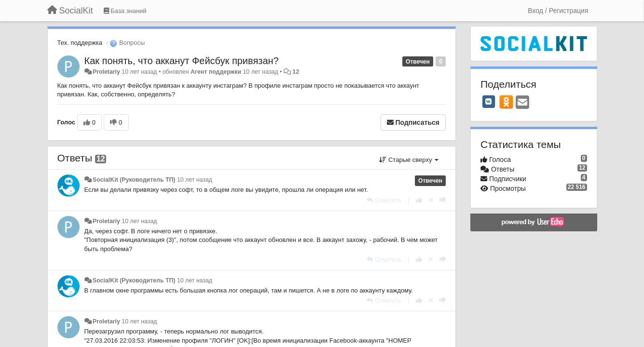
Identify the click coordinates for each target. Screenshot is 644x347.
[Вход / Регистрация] (558, 11)
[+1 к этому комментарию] (419, 200)
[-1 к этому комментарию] (443, 200)
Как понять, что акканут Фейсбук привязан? (182, 61)
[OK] (506, 102)
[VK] (489, 102)
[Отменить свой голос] (431, 200)
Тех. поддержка (80, 43)
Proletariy (106, 72)
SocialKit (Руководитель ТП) (134, 180)
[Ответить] (384, 200)
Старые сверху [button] (409, 160)
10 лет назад (195, 180)
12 (296, 72)
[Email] (522, 103)
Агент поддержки (216, 72)
